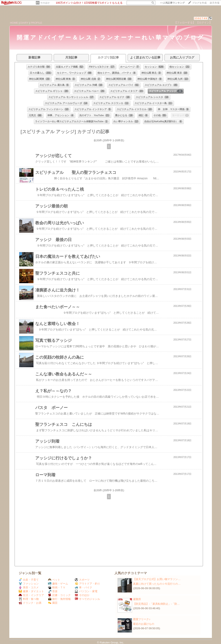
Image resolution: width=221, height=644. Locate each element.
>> (172, 3)
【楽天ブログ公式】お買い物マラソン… (157, 579)
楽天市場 (215, 3)
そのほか (45, 3)
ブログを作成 (199, 3)
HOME (14, 23)
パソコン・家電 (86, 591)
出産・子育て (29, 580)
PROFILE (36, 23)
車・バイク (83, 587)
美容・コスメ (29, 587)
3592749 (201, 18)
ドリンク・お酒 (30, 603)
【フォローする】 (185, 23)
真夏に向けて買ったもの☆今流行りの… (157, 584)
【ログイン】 (204, 23)
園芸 (53, 603)
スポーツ (82, 580)
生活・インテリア (31, 595)
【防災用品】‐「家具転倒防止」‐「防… (156, 604)
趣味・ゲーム (58, 584)
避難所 (137, 599)
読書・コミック (59, 595)
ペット (54, 580)
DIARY (24, 23)
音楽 (53, 591)
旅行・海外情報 (59, 599)
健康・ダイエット (31, 591)
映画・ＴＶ (57, 587)
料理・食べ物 (29, 599)
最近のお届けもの (144, 624)
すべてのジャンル (87, 599)
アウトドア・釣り (87, 584)
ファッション (29, 584)
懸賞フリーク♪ (142, 619)
